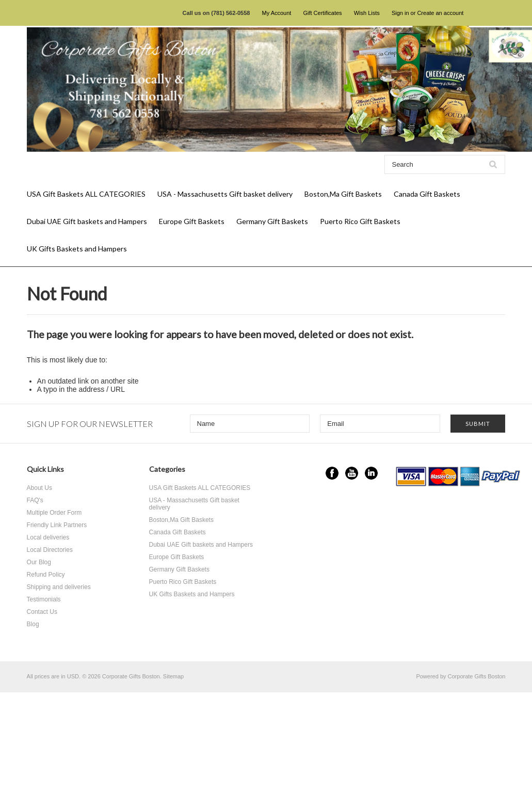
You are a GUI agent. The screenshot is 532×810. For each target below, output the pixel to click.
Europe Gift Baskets (192, 221)
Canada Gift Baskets (427, 194)
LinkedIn (371, 473)
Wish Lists (367, 13)
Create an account (440, 13)
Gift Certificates (322, 13)
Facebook (332, 473)
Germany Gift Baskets (272, 221)
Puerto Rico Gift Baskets (360, 221)
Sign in (400, 13)
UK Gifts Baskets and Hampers (77, 249)
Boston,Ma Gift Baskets (343, 194)
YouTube (352, 473)
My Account (277, 13)
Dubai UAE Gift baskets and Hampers (87, 221)
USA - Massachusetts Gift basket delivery (225, 194)
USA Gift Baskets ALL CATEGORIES (86, 194)
